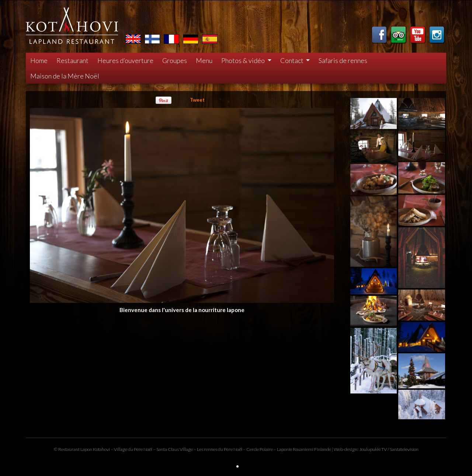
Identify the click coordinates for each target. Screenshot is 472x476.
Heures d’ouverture (125, 60)
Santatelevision (404, 449)
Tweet (197, 100)
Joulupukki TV (373, 449)
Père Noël (143, 449)
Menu (204, 60)
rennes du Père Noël (223, 449)
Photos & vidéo (244, 60)
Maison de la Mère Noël (65, 76)
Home (39, 60)
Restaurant (72, 60)
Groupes (175, 60)
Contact (292, 60)
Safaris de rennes (343, 60)
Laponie (284, 449)
